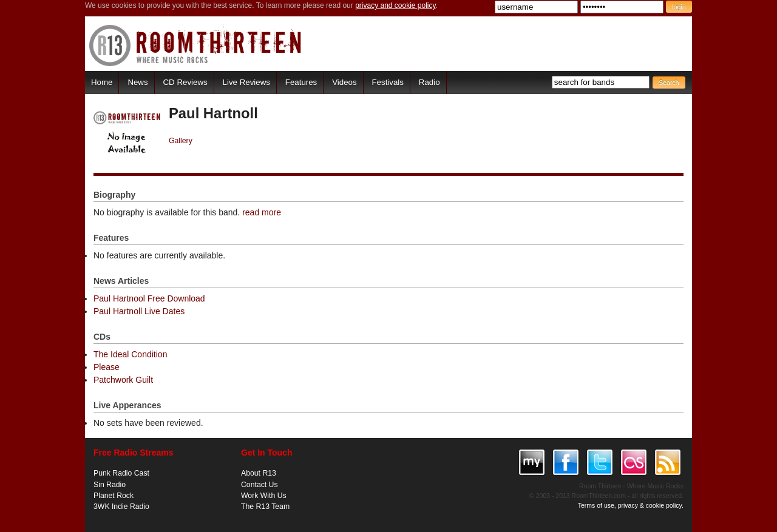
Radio (429, 82)
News (137, 82)
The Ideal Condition (130, 354)
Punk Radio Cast (121, 473)
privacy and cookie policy (395, 5)
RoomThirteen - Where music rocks (196, 45)
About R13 (259, 473)
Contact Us (260, 485)
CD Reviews (185, 82)
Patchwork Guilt (123, 380)
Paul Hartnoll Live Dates (139, 311)
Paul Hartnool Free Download (149, 298)
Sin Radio (110, 485)
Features (301, 82)
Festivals (387, 82)
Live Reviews (246, 82)
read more (262, 212)
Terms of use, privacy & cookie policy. (631, 505)
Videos (344, 82)
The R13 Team (265, 507)
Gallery (181, 141)
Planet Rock (114, 496)
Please (107, 367)
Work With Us (264, 496)
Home (102, 82)
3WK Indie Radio (121, 507)
